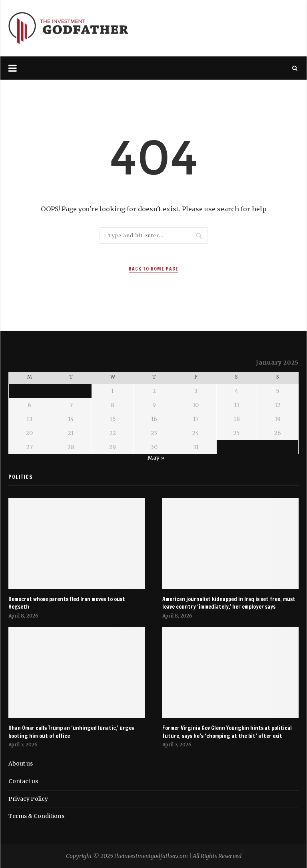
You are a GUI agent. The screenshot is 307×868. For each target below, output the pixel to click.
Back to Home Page (153, 269)
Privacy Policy (28, 799)
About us (21, 764)
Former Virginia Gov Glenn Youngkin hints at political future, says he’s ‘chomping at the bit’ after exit (227, 732)
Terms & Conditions (36, 816)
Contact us (23, 781)
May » (156, 458)
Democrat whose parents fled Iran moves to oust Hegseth (67, 603)
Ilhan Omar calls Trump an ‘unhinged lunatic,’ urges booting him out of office (71, 732)
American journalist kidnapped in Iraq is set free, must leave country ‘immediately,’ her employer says (229, 603)
